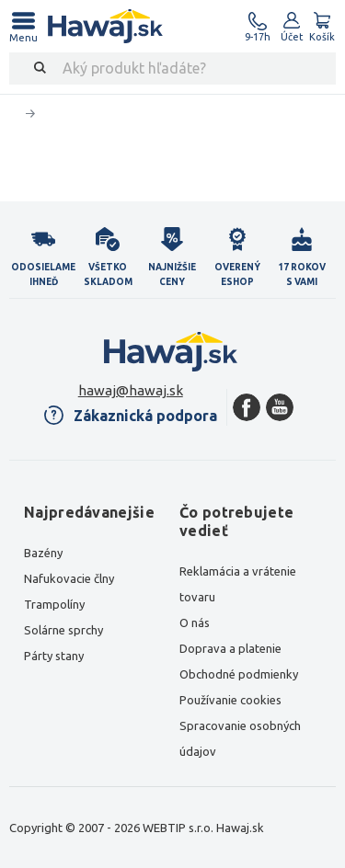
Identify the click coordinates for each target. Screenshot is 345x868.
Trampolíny (54, 604)
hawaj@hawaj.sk (131, 390)
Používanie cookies (230, 700)
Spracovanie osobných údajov (240, 738)
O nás (195, 622)
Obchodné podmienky (239, 674)
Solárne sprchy (63, 630)
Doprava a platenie (230, 648)
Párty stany (54, 656)
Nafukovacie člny (69, 578)
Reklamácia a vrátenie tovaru (238, 584)
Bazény (43, 553)
